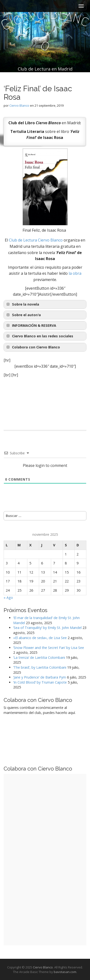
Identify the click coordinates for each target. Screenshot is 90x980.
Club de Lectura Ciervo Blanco (36, 240)
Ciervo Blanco (19, 105)
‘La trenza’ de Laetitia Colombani (39, 657)
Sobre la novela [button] (22, 304)
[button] (45, 326)
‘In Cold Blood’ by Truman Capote (40, 682)
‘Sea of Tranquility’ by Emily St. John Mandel (47, 628)
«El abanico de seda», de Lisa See (40, 638)
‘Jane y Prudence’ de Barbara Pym (40, 677)
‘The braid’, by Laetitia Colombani (40, 667)
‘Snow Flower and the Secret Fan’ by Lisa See (49, 648)
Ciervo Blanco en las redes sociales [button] (39, 336)
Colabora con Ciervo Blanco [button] (33, 347)
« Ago (8, 598)
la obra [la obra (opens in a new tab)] (75, 273)
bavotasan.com (65, 972)
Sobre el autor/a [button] (23, 315)
